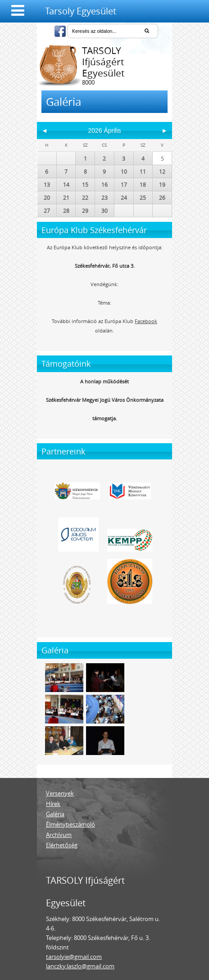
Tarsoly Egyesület (81, 11)
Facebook (146, 321)
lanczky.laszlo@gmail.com (80, 966)
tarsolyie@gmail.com (74, 957)
